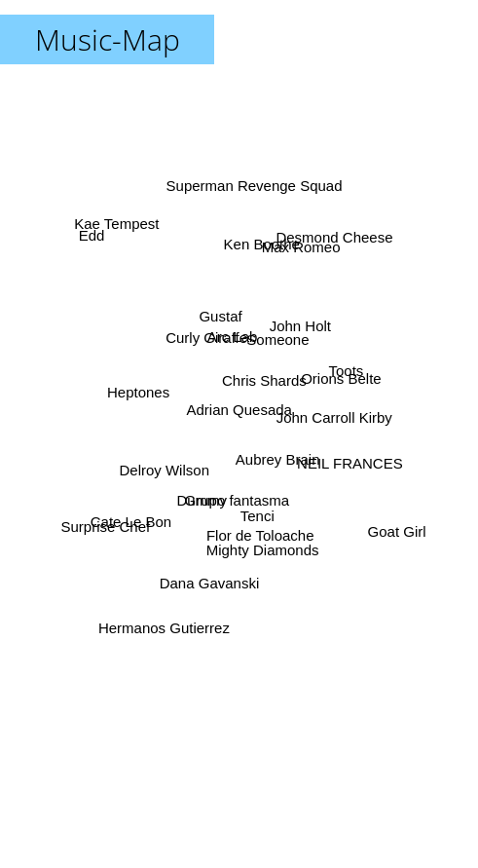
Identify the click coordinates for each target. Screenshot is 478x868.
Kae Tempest (118, 227)
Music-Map (108, 39)
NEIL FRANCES (343, 460)
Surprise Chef (107, 525)
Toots (344, 374)
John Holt (298, 330)
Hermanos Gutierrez (168, 616)
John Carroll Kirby (332, 415)
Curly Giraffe (206, 340)
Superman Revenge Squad (255, 188)
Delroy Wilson (165, 470)
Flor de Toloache (259, 528)
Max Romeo (299, 251)
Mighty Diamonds (262, 549)
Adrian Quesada (239, 410)
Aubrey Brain (277, 456)
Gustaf (221, 316)
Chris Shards (264, 382)
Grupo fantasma (237, 495)
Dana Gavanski (210, 584)
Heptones (139, 394)
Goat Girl (396, 531)
